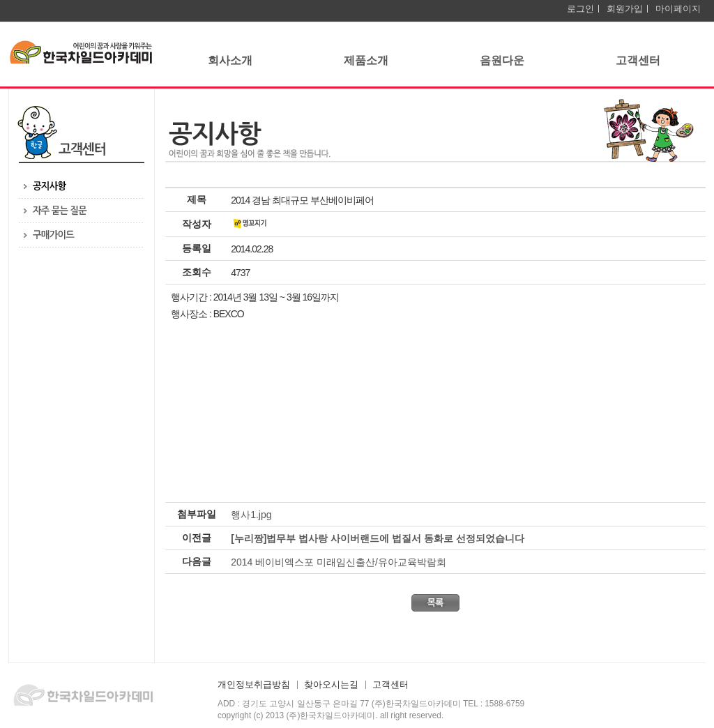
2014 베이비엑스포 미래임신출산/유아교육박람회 (339, 562)
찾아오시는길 (331, 685)
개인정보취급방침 (254, 685)
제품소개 (366, 60)
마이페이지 (678, 9)
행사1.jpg (251, 515)
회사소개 (230, 60)
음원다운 (502, 60)
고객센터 (638, 60)
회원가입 (625, 9)
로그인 (580, 9)
